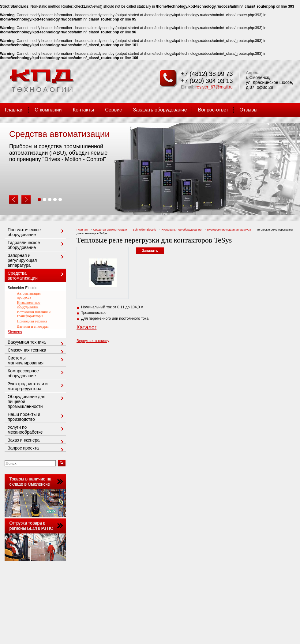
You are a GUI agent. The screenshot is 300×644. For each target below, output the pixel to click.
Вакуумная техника (36, 343)
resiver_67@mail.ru (214, 87)
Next (26, 200)
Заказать (150, 251)
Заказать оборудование (160, 110)
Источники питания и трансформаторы (34, 314)
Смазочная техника (36, 350)
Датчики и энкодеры (33, 326)
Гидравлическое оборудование (36, 245)
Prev (14, 200)
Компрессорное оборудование (36, 373)
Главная (14, 110)
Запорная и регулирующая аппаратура (36, 260)
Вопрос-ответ (213, 110)
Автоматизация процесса (29, 295)
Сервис (113, 110)
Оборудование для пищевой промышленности (36, 401)
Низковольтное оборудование (182, 230)
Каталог (86, 327)
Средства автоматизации (110, 230)
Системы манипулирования (36, 360)
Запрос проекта (36, 448)
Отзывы (248, 110)
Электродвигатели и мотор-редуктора (36, 386)
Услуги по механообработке (36, 430)
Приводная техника (32, 321)
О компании (48, 110)
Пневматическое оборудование (36, 232)
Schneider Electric (144, 230)
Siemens (15, 332)
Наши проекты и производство (36, 417)
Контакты (83, 110)
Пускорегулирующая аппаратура (229, 230)
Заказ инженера (36, 441)
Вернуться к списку (93, 341)
